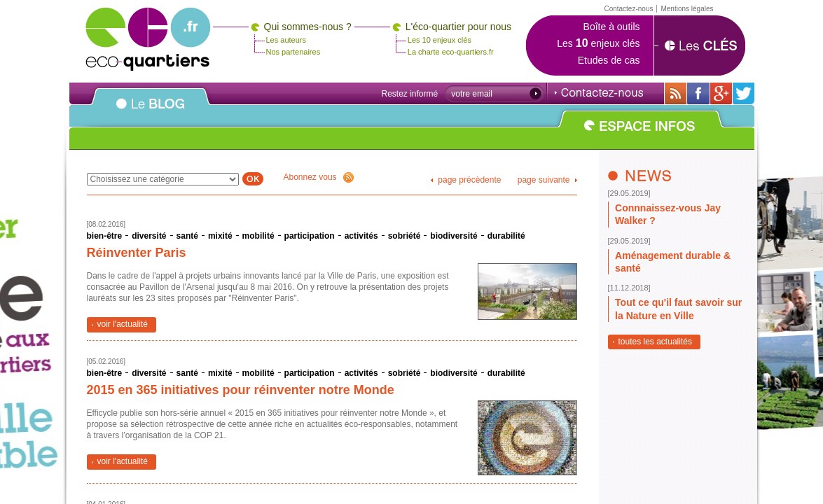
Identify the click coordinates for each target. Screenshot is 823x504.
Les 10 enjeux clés (440, 40)
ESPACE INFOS (641, 134)
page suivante (544, 180)
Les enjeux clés (598, 43)
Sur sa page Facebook (698, 93)
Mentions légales (687, 9)
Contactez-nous (599, 92)
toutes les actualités (655, 342)
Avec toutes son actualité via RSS (676, 93)
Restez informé (410, 94)
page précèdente (469, 180)
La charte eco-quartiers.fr (451, 52)
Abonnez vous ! (319, 177)
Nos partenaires (293, 52)
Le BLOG (151, 111)
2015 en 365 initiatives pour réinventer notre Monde (241, 390)
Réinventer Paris (137, 253)
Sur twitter (744, 93)
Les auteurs (286, 40)
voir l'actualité (123, 324)
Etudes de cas (609, 60)
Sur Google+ (721, 93)
